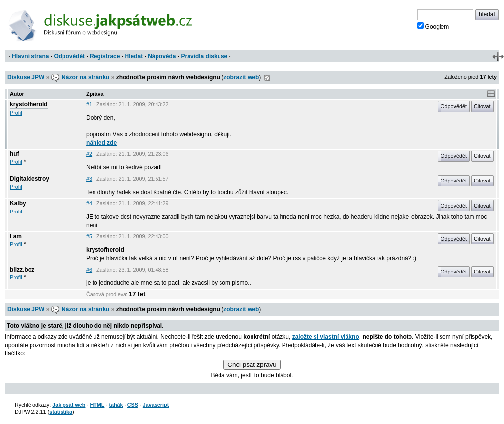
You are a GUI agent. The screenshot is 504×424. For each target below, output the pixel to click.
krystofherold (29, 104)
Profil (16, 113)
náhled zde (101, 143)
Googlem (433, 26)
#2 (89, 154)
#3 (89, 179)
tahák (116, 405)
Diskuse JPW (26, 77)
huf (15, 154)
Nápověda (162, 56)
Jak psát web (69, 405)
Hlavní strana (30, 56)
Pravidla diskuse (205, 56)
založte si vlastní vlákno (326, 337)
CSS (133, 405)
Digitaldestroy (30, 179)
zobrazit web (241, 77)
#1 (89, 104)
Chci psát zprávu (252, 365)
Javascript (156, 405)
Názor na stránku (85, 77)
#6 (89, 270)
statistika (61, 412)
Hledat (134, 56)
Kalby (18, 203)
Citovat (482, 106)
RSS (267, 78)
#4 (89, 203)
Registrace (105, 56)
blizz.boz (22, 270)
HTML (97, 405)
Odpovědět (69, 56)
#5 (89, 236)
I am (16, 236)
